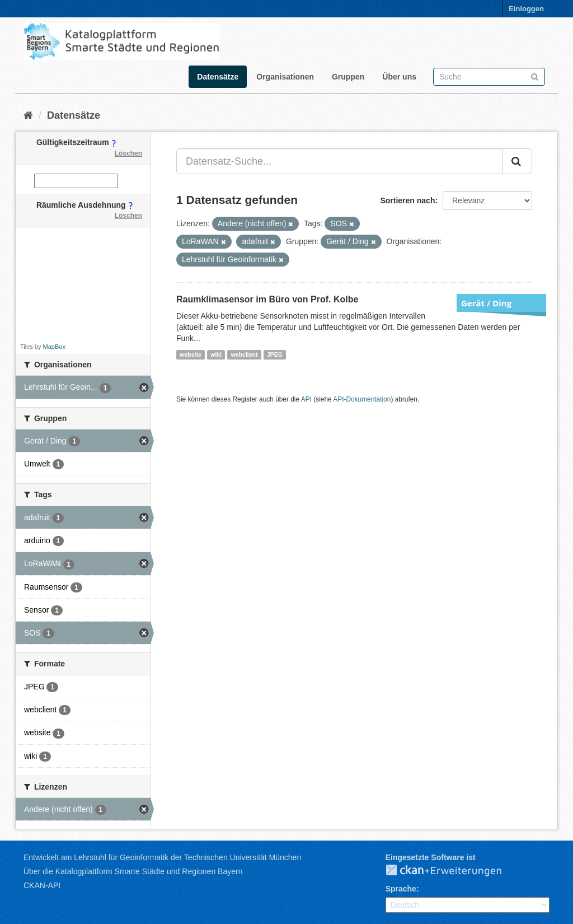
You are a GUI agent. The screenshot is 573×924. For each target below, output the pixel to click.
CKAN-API (42, 885)
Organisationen (285, 77)
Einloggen (526, 9)
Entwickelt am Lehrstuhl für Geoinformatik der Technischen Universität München (162, 857)
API (306, 399)
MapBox (54, 347)
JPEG (275, 354)
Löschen (128, 153)
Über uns (399, 77)
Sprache (401, 889)
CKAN (453, 871)
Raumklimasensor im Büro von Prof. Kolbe (267, 299)
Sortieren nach (407, 200)
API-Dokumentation (362, 399)
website (191, 354)
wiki (216, 354)
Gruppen (348, 77)
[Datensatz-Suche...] (339, 161)
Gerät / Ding (486, 303)
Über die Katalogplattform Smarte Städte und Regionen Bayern (133, 871)
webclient (245, 354)
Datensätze (218, 77)
